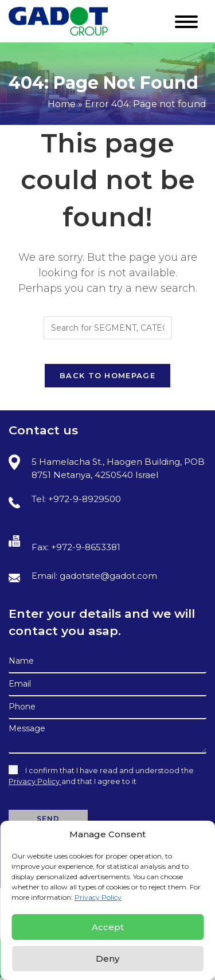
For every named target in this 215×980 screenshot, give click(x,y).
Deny (107, 959)
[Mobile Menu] (191, 19)
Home (62, 104)
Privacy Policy (98, 897)
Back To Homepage (107, 375)
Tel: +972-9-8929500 (65, 501)
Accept (108, 927)
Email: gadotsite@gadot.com (83, 577)
